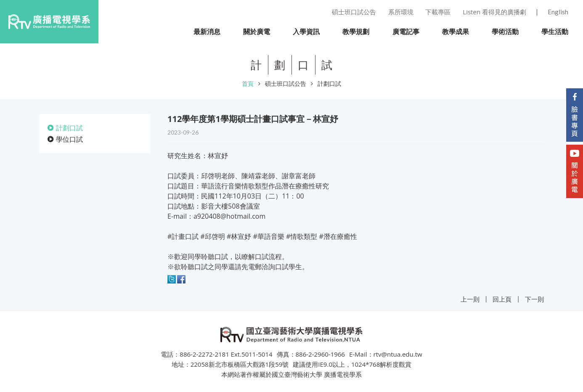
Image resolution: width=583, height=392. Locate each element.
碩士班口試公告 (286, 83)
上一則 (470, 299)
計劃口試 (329, 83)
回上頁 (502, 299)
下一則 (534, 299)
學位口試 (69, 139)
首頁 (248, 83)
